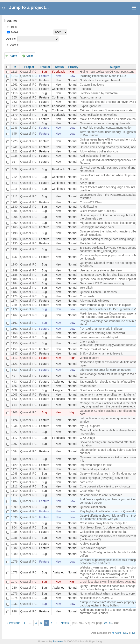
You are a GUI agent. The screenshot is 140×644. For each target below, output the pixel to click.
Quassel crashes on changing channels (105, 123)
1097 (14, 444)
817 (14, 106)
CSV (126, 633)
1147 (14, 353)
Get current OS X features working (102, 283)
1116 (14, 72)
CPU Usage (87, 438)
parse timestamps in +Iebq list (99, 337)
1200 (14, 223)
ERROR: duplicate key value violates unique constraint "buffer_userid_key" (108, 249)
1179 (14, 115)
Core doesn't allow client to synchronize (105, 486)
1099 (14, 507)
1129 (14, 465)
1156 (14, 343)
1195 (14, 243)
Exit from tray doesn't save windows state (106, 110)
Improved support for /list (96, 465)
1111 (14, 486)
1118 (14, 93)
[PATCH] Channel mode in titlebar (101, 329)
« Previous (13, 623)
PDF (133, 633)
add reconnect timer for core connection (105, 370)
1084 (14, 451)
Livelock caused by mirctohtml (99, 93)
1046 (14, 426)
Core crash (87, 296)
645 (14, 134)
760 (14, 80)
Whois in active (89, 358)
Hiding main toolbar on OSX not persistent (107, 72)
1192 (14, 249)
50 (111, 623)
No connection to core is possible (101, 495)
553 (14, 370)
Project (29, 67)
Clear (30, 56)
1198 (14, 233)
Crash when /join (90, 491)
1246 (14, 128)
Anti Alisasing (88, 207)
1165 (14, 227)
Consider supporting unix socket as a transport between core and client (109, 562)
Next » (65, 623)
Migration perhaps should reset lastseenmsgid (109, 223)
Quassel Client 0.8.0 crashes (98, 292)
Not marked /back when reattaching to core (107, 594)
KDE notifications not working (98, 115)
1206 (14, 211)
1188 (14, 275)
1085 (14, 532)
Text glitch (86, 288)
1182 (14, 292)
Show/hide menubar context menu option (106, 128)
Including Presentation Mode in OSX (103, 76)
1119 (14, 491)
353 (14, 102)
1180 (14, 207)
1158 (14, 333)
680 (14, 169)
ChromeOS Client (91, 202)
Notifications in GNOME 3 (96, 598)
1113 (14, 358)
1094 (14, 523)
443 (14, 382)
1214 (14, 123)
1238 (14, 156)
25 (106, 623)
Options (14, 45)
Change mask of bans (94, 349)
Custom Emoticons (92, 85)
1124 (14, 420)
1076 (14, 594)
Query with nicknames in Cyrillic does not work (109, 474)
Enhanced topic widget (94, 469)
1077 (14, 582)
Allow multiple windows (94, 301)
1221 (14, 151)
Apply (13, 56)
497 (14, 376)
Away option (87, 183)
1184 (14, 283)
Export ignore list (90, 106)
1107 (14, 501)
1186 (14, 279)
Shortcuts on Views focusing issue (101, 390)
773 (14, 89)
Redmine (58, 642)
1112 (14, 495)
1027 (14, 432)
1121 (14, 478)
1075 (14, 598)
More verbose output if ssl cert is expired (106, 305)
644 (14, 405)
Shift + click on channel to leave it (101, 353)
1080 (14, 554)
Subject (115, 67)
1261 (14, 85)
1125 (14, 469)
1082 (14, 548)
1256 (14, 119)
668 (14, 390)
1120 (14, 482)
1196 (14, 239)
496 (14, 257)
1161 (14, 329)
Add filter (11, 39)
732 (14, 177)
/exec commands (91, 97)
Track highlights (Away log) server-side (104, 478)
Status (14, 32)
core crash (86, 482)
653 (14, 399)
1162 (14, 323)
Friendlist (86, 89)
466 (14, 386)
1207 (14, 110)
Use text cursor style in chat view (101, 270)
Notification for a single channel (100, 80)
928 (14, 611)
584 (14, 183)
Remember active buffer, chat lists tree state (108, 275)
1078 (14, 572)
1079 (14, 562)
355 (14, 97)
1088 (14, 474)
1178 (14, 296)
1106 (14, 511)
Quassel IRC (28, 72)
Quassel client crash (93, 507)
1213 (14, 76)
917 (14, 162)
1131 (14, 459)
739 (14, 305)
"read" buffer (88, 386)
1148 (14, 337)
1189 (14, 270)
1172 (14, 309)
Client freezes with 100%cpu (98, 211)
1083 (14, 544)
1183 (14, 288)
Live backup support (93, 548)
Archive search (89, 544)
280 (14, 588)
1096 (14, 517)
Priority (73, 67)
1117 (14, 438)
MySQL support (90, 426)
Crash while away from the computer (103, 523)
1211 (14, 196)
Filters (13, 27)
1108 (14, 412)
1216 (14, 189)
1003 (14, 395)
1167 (14, 315)
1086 (14, 538)
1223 (14, 141)
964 (14, 527)
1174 (14, 301)
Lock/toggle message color (97, 227)
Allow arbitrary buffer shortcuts (99, 151)
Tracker (45, 67)
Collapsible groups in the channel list (103, 532)
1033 (14, 604)
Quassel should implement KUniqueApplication (110, 279)
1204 (14, 217)
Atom (118, 633)
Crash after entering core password (102, 333)
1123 (14, 364)
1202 (14, 202)
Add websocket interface (95, 156)
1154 (14, 349)
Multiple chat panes (92, 243)
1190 (14, 264)
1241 (14, 147)
